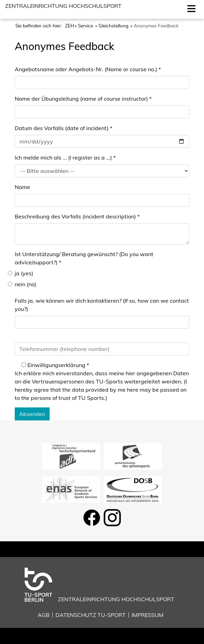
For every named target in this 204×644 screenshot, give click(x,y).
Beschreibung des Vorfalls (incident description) (77, 216)
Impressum (148, 615)
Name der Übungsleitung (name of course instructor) (83, 99)
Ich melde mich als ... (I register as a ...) (65, 157)
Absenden (32, 414)
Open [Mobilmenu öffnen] (190, 8)
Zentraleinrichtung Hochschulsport (63, 6)
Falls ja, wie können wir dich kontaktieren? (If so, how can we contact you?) (102, 305)
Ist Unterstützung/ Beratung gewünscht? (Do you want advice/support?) (84, 258)
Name (22, 187)
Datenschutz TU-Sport (91, 615)
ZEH (69, 26)
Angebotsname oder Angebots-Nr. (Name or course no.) (88, 69)
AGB (44, 615)
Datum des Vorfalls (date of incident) (63, 128)
